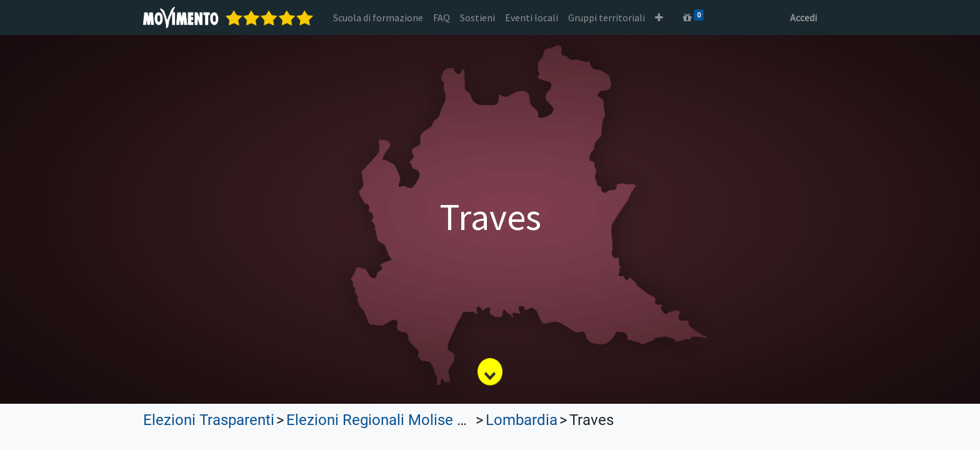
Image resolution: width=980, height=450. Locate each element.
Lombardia (522, 420)
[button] (659, 17)
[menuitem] (378, 17)
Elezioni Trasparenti (209, 420)
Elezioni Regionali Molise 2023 (388, 420)
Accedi (803, 17)
